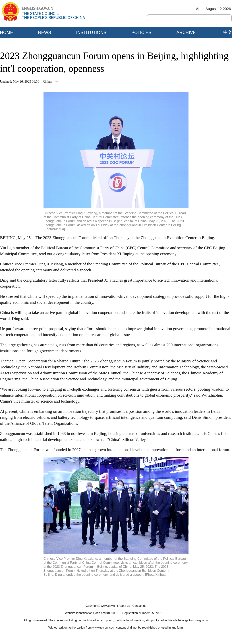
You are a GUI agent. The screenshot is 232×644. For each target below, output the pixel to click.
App (199, 9)
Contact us (139, 606)
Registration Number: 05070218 (143, 613)
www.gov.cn (109, 606)
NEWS (45, 32)
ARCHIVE (186, 32)
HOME (7, 32)
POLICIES (141, 32)
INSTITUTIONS (91, 32)
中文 (228, 32)
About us (124, 606)
